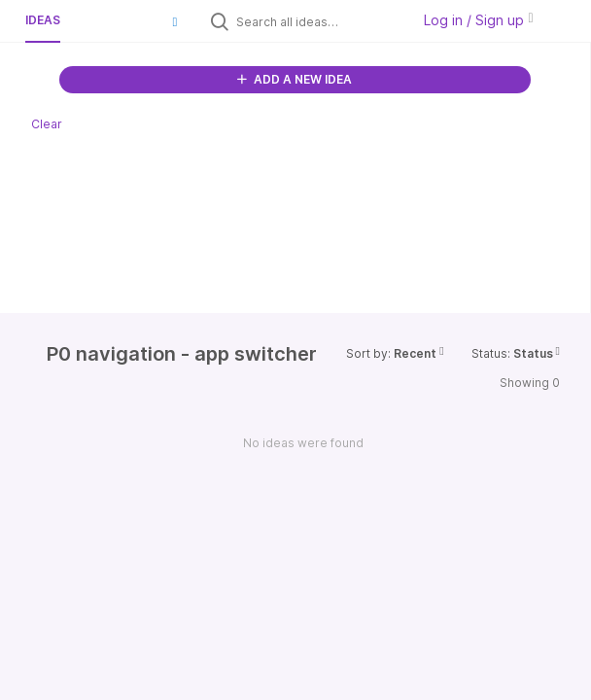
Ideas (43, 20)
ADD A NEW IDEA (295, 79)
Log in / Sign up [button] (478, 20)
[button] (175, 21)
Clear (47, 124)
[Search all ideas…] (319, 21)
